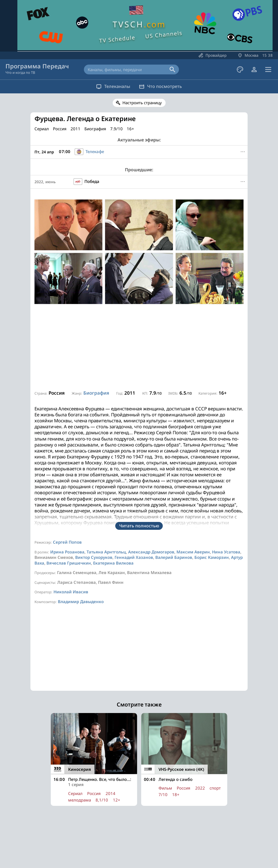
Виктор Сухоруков (94, 486)
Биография (96, 393)
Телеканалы (109, 86)
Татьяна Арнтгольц (106, 481)
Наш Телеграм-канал (127, 846)
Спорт (185, 831)
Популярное (111, 831)
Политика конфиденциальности (182, 846)
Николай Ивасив (71, 521)
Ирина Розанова (67, 481)
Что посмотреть (164, 86)
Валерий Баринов (174, 486)
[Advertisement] (139, 347)
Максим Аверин (193, 481)
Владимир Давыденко (81, 530)
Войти (204, 831)
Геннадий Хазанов (134, 486)
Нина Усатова (226, 481)
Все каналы (80, 831)
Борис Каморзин (212, 486)
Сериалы (164, 831)
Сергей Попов (67, 471)
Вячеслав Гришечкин (69, 492)
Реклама (94, 846)
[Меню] (243, 152)
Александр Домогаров (151, 481)
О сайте (73, 846)
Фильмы (139, 831)
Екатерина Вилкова (113, 492)
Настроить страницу (142, 103)
